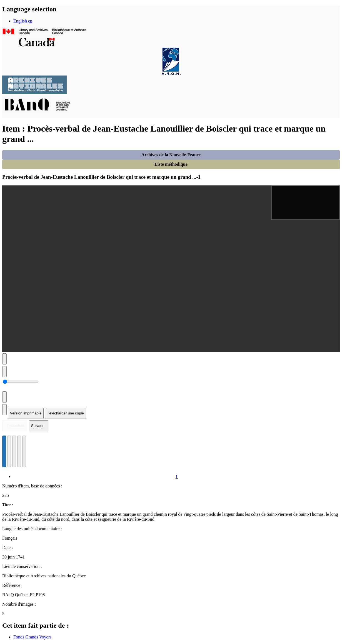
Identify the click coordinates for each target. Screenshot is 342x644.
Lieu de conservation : (22, 566)
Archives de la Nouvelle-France (171, 155)
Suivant (37, 426)
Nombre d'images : (19, 604)
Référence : (12, 585)
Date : (8, 548)
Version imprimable (26, 413)
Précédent (16, 426)
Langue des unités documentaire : (32, 529)
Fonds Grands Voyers (32, 637)
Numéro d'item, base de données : (32, 486)
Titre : (8, 505)
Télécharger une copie (65, 413)
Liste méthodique (171, 164)
